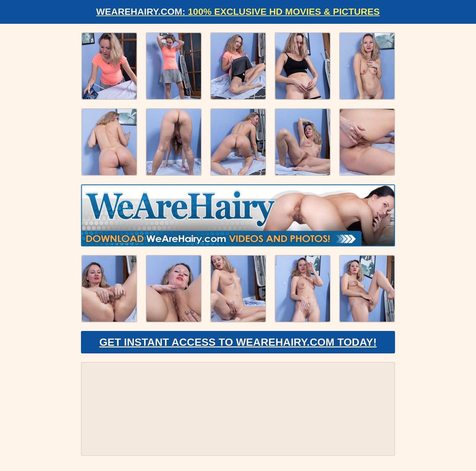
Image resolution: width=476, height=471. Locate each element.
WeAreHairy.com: (238, 12)
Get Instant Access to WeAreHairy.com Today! (238, 342)
